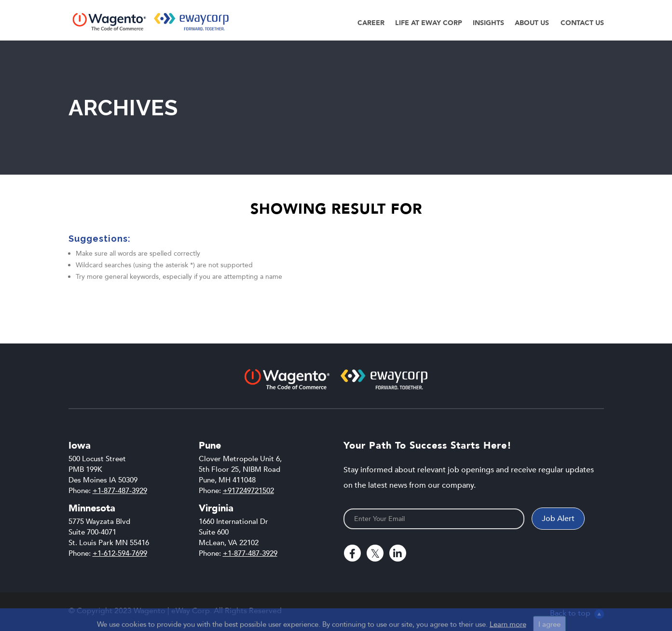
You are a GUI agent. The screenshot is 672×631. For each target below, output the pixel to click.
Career (371, 23)
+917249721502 (248, 491)
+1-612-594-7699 (120, 553)
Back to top (577, 613)
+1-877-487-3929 (120, 491)
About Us (532, 23)
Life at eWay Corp (429, 23)
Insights (488, 23)
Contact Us (582, 23)
